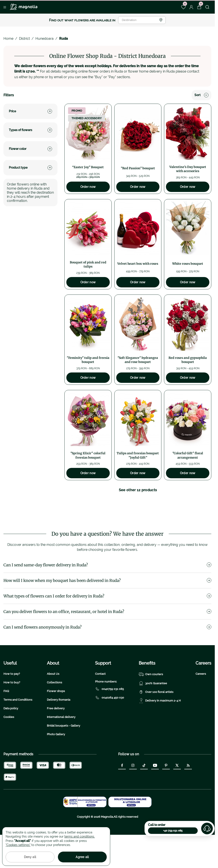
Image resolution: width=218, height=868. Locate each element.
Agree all (82, 857)
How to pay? (12, 701)
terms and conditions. (80, 836)
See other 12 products (138, 490)
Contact (100, 701)
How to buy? (12, 710)
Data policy (11, 736)
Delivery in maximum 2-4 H (160, 728)
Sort (201, 95)
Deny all (30, 857)
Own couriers (151, 702)
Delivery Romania (59, 727)
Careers (201, 701)
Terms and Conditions (18, 727)
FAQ (6, 718)
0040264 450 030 (110, 725)
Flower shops (56, 718)
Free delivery (56, 736)
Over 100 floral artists (156, 719)
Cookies (9, 744)
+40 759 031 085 (173, 831)
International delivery (61, 744)
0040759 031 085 (109, 716)
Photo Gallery (56, 762)
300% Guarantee (153, 711)
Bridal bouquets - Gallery (64, 753)
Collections (54, 710)
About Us (53, 701)
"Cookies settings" (18, 845)
